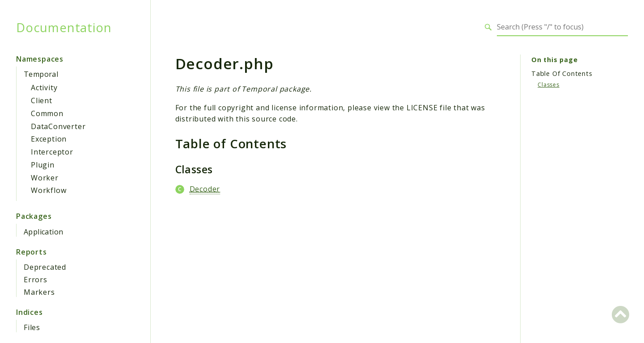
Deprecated (45, 267)
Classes (549, 85)
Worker (45, 178)
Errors (36, 280)
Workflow (49, 190)
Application (43, 232)
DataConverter (58, 126)
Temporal (41, 74)
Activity (44, 88)
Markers (39, 292)
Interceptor (52, 152)
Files (32, 327)
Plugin (43, 165)
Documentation (64, 27)
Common (47, 113)
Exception (49, 139)
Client (42, 100)
